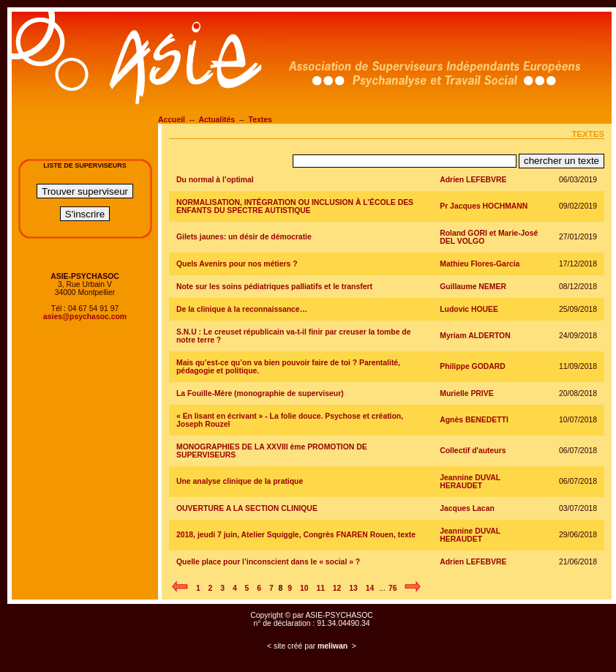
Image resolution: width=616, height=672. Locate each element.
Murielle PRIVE (466, 393)
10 (304, 588)
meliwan (333, 646)
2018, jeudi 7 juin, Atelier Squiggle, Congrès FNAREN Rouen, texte (296, 535)
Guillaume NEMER (473, 287)
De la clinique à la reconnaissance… (242, 309)
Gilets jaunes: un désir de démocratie (244, 237)
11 (320, 588)
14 (370, 588)
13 (353, 588)
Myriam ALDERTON (475, 336)
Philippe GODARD (472, 366)
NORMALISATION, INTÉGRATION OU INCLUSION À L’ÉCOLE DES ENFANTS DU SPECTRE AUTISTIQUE (295, 206)
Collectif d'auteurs (473, 451)
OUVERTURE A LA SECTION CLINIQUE (247, 508)
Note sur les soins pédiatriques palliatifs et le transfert (274, 287)
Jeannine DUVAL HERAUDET (470, 482)
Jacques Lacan (467, 508)
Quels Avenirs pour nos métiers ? (237, 264)
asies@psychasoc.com (85, 317)
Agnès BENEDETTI (474, 420)
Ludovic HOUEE (469, 309)
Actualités (217, 120)
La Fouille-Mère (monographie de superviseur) (260, 393)
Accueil (172, 120)
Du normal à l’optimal (215, 180)
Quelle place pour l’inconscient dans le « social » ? (268, 562)
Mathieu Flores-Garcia (480, 264)
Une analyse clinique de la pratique (240, 481)
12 (337, 588)
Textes (260, 120)
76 (393, 588)
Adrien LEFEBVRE (473, 180)
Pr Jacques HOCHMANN (484, 206)
